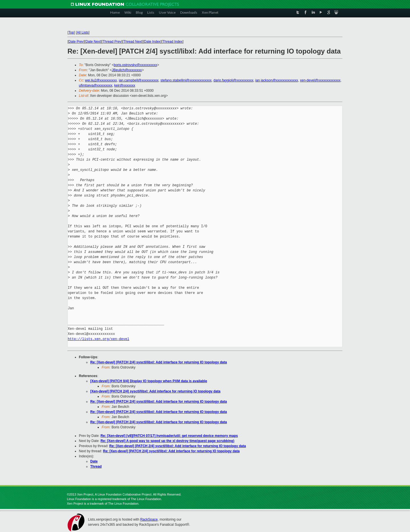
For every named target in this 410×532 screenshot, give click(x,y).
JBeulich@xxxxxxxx (127, 70)
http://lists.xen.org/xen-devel (99, 339)
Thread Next (133, 42)
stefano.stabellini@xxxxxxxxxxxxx (186, 80)
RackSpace (149, 519)
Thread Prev (112, 42)
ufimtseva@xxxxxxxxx (96, 85)
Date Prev (76, 42)
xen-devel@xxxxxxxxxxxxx (320, 80)
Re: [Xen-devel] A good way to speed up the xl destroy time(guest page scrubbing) (167, 441)
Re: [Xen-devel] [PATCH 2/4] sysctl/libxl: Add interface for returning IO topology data (159, 362)
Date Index (152, 42)
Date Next (93, 42)
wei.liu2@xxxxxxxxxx (101, 80)
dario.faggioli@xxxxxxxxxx (233, 80)
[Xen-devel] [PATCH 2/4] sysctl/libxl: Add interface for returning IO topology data (155, 391)
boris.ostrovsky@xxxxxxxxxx (135, 65)
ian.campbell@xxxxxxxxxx (139, 80)
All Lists (83, 32)
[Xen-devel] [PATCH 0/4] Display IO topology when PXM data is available (149, 381)
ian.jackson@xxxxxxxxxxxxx (277, 80)
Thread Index (173, 42)
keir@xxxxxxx (125, 85)
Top (71, 32)
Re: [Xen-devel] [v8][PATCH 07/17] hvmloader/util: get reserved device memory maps (169, 436)
